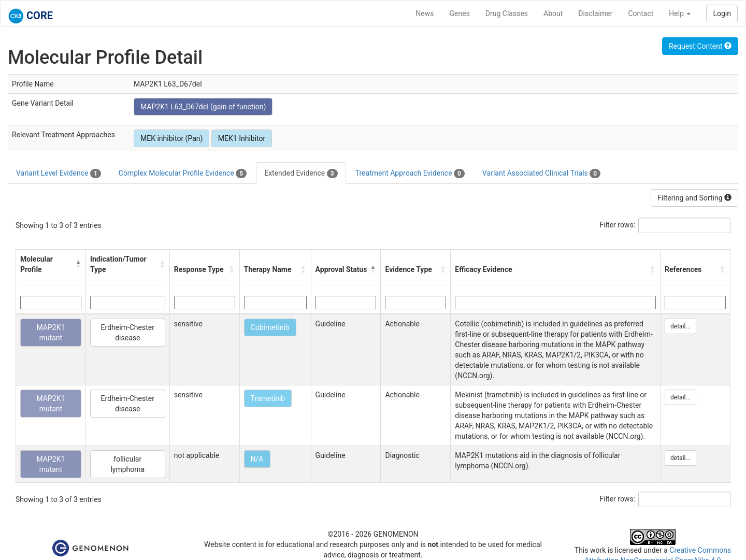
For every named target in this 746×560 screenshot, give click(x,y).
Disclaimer (595, 13)
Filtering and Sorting (694, 198)
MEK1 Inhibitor (242, 138)
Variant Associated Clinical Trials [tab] (541, 174)
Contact (641, 13)
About (553, 13)
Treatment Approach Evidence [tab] (410, 174)
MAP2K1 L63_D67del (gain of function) (203, 107)
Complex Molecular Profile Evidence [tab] (183, 174)
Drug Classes (507, 13)
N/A (257, 459)
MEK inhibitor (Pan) (171, 138)
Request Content (700, 46)
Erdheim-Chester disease (128, 333)
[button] (78, 264)
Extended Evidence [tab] (301, 174)
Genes (460, 13)
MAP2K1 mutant (51, 333)
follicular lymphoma (127, 464)
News (425, 13)
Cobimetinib (270, 327)
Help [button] (680, 13)
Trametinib (268, 398)
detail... (680, 326)
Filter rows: (618, 225)
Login (722, 13)
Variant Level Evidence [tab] (59, 174)
